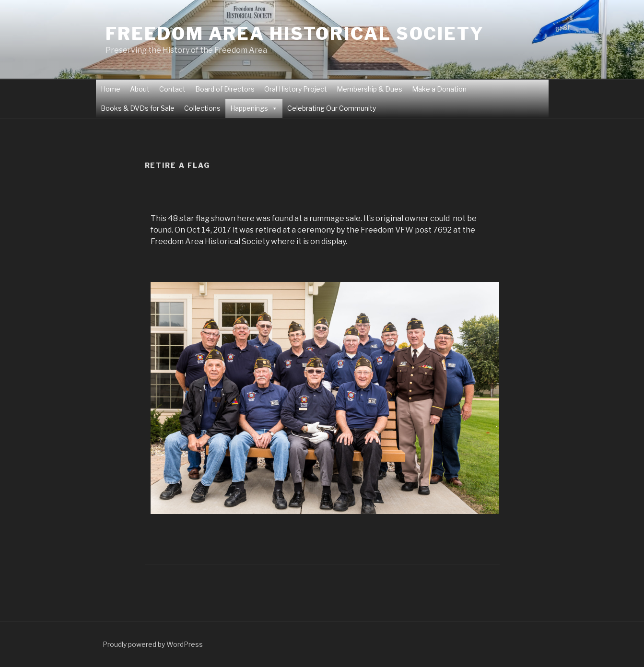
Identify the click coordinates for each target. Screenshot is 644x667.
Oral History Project (296, 89)
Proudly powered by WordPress (153, 644)
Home (111, 89)
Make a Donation (439, 89)
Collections (202, 108)
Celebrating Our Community (332, 108)
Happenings (249, 108)
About (140, 89)
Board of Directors (225, 89)
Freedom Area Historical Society (295, 34)
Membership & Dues (369, 89)
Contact (172, 89)
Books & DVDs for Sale (138, 108)
